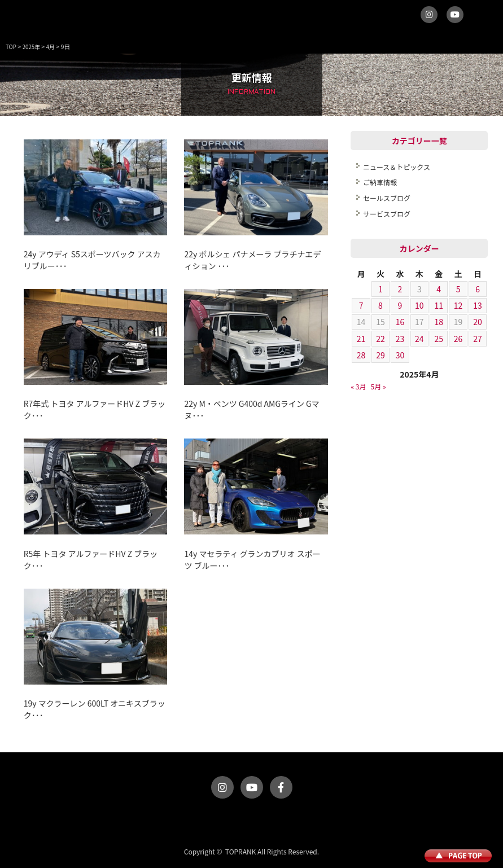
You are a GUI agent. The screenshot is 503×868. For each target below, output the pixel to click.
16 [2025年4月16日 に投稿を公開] (400, 322)
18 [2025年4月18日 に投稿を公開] (439, 322)
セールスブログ (387, 198)
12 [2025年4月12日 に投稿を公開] (458, 305)
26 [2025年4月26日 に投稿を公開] (458, 339)
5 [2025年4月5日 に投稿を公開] (458, 289)
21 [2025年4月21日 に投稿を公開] (361, 339)
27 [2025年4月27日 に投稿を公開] (478, 339)
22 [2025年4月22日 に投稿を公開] (380, 339)
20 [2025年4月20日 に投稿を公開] (478, 322)
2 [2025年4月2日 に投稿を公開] (400, 289)
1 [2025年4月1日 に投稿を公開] (380, 289)
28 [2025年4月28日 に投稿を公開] (361, 355)
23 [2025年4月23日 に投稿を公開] (400, 339)
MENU (483, 20)
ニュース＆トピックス (397, 167)
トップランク (28, 20)
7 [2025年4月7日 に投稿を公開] (361, 305)
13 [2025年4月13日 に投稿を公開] (478, 305)
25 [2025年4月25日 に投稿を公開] (439, 339)
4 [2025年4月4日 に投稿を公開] (439, 289)
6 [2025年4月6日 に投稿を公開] (478, 289)
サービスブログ (387, 214)
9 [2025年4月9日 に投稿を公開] (400, 305)
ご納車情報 (380, 182)
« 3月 (358, 386)
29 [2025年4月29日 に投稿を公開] (380, 355)
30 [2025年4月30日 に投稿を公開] (400, 355)
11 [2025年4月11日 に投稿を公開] (439, 305)
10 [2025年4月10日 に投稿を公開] (419, 305)
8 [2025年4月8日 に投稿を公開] (380, 305)
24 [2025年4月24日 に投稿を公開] (419, 339)
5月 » (379, 386)
